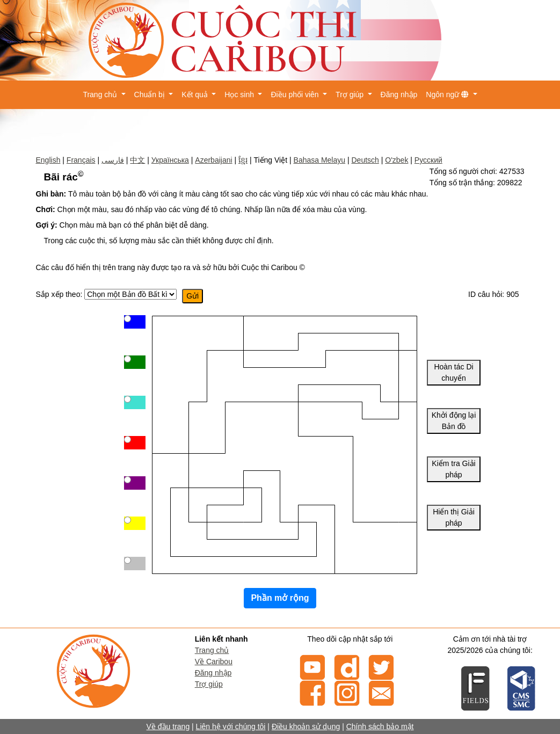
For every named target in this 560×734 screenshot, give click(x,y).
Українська (170, 160)
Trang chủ (212, 650)
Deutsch (365, 160)
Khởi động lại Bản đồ (454, 421)
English (48, 160)
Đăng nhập (399, 95)
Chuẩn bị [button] (151, 95)
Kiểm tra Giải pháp (453, 469)
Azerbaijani (213, 160)
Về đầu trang (168, 726)
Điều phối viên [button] (296, 95)
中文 (137, 160)
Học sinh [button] (240, 95)
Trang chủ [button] (101, 95)
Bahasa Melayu (320, 160)
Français (81, 160)
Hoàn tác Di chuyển (453, 372)
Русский (428, 160)
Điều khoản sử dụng (306, 726)
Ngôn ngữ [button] (448, 95)
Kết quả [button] (196, 95)
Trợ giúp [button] (351, 95)
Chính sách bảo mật (380, 726)
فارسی (113, 160)
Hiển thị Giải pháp (454, 517)
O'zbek (397, 160)
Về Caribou (214, 662)
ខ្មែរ (243, 160)
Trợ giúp (209, 684)
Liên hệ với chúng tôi (231, 726)
